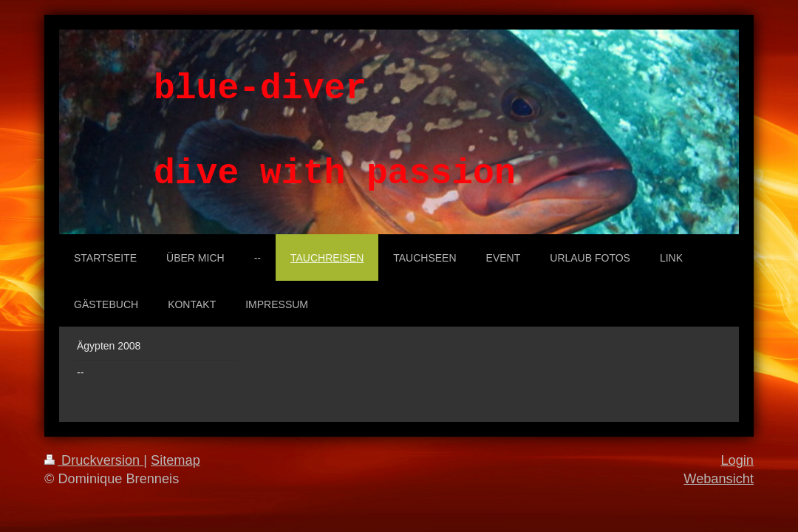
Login (737, 460)
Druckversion (94, 460)
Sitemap (175, 460)
